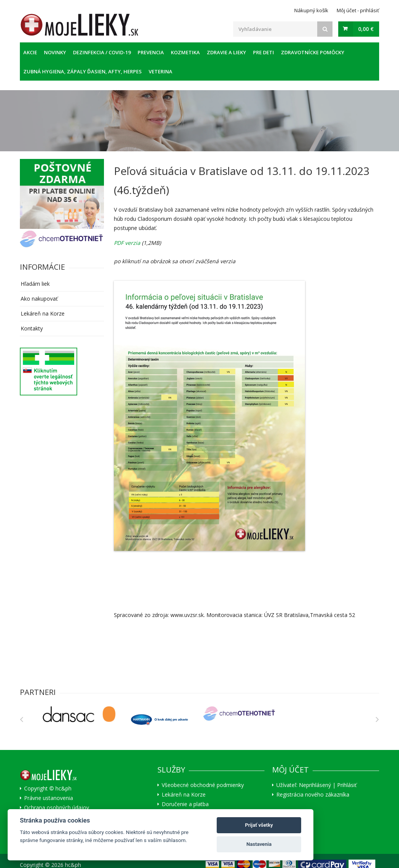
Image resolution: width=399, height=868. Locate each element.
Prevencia (151, 52)
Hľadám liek (35, 284)
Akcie (30, 52)
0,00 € (366, 29)
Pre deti (264, 52)
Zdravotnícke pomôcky (313, 52)
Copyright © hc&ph (48, 789)
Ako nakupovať (39, 299)
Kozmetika (185, 52)
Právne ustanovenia (49, 798)
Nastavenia (259, 844)
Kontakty (32, 328)
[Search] (325, 29)
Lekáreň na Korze (43, 313)
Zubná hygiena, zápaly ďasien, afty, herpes (83, 71)
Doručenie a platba (185, 804)
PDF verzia (127, 243)
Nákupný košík (311, 10)
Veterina (161, 71)
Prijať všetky (259, 825)
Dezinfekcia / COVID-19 (102, 52)
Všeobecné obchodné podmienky (203, 785)
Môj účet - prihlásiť (358, 10)
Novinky (55, 52)
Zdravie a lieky (226, 52)
